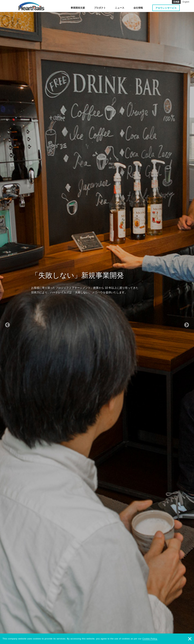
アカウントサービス (166, 8)
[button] (15, 322)
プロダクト (100, 8)
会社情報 (138, 8)
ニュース (120, 8)
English (186, 2)
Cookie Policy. (150, 639)
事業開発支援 (78, 8)
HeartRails (31, 6)
